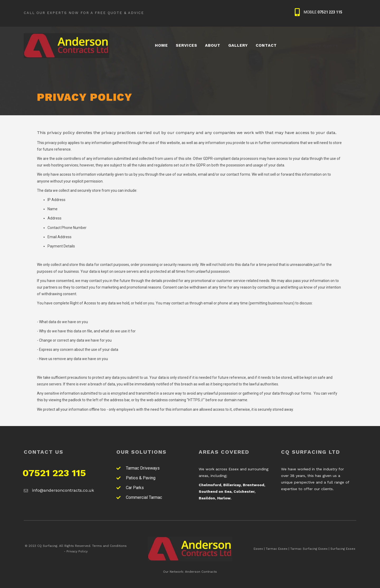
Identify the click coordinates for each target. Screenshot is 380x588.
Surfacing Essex (343, 549)
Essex (258, 549)
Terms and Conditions (109, 546)
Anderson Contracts (201, 572)
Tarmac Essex (277, 549)
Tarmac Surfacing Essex (309, 549)
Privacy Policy (77, 551)
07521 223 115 (54, 473)
